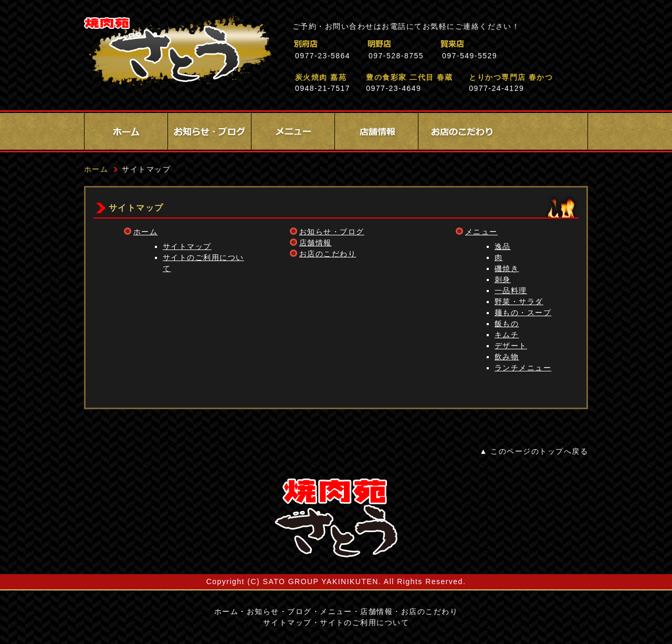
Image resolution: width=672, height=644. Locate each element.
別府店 (351, 44)
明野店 (425, 44)
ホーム (126, 131)
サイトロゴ (336, 518)
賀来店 (498, 44)
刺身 (503, 279)
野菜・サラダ (519, 302)
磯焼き (507, 268)
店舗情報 (376, 131)
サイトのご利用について (364, 622)
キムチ (507, 335)
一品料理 (511, 290)
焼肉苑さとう (178, 53)
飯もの (507, 324)
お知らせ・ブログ (209, 131)
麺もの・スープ (523, 313)
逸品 (503, 246)
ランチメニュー (523, 368)
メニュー (293, 131)
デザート (511, 346)
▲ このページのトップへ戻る (534, 451)
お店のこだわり (460, 131)
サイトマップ (187, 246)
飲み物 (507, 357)
